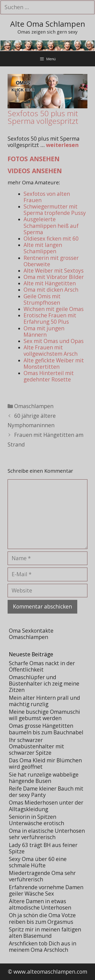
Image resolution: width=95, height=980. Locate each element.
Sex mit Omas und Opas (54, 341)
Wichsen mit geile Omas (54, 309)
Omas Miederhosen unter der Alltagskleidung (46, 806)
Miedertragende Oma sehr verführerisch (42, 876)
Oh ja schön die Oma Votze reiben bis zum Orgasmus (42, 918)
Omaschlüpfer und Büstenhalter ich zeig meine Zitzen (44, 684)
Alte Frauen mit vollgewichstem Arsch (51, 351)
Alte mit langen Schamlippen (43, 248)
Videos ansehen (35, 171)
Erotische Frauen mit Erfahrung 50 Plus (50, 318)
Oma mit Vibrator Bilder (54, 277)
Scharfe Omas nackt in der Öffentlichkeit (42, 666)
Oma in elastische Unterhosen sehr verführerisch (47, 834)
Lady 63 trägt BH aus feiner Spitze (43, 848)
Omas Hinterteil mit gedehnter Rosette (49, 376)
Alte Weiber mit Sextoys (54, 271)
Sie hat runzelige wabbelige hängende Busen (44, 778)
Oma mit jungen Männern (44, 331)
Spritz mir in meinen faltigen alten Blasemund (45, 933)
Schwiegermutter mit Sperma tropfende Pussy (55, 210)
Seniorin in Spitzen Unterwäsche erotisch (36, 820)
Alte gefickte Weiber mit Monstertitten (54, 363)
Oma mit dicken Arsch (51, 290)
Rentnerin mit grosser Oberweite (51, 261)
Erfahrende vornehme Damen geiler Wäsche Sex (46, 890)
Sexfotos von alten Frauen (47, 197)
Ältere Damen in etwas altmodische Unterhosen (40, 904)
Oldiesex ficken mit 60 (51, 239)
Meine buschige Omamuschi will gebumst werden (44, 715)
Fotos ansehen (34, 159)
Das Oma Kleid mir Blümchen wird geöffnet (45, 763)
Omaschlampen (34, 406)
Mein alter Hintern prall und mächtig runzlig (44, 701)
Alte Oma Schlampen (48, 24)
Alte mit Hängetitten (50, 283)
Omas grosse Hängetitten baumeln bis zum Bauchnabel (46, 729)
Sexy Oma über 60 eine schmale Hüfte (38, 862)
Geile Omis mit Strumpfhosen (42, 299)
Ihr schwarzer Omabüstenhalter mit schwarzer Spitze (36, 746)
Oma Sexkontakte (31, 631)
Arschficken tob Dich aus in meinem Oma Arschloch (43, 947)
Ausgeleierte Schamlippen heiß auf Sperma (51, 226)
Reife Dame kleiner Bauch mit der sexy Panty (46, 792)
